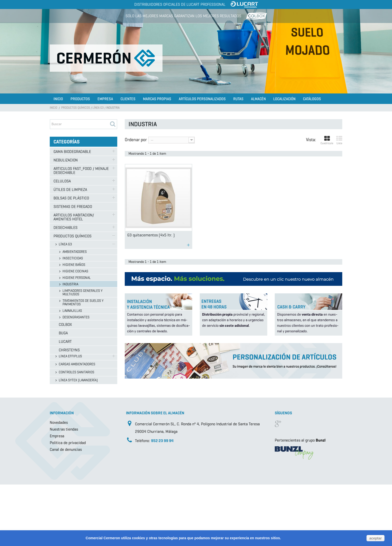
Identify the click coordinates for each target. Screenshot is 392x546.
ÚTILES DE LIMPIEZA (70, 190)
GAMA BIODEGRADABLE (72, 152)
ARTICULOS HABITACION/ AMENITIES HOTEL (74, 217)
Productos (80, 99)
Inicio (58, 99)
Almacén (258, 99)
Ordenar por (136, 139)
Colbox (60, 407)
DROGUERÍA (67, 348)
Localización (284, 99)
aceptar (375, 538)
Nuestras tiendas (64, 491)
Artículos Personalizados (202, 99)
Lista (339, 140)
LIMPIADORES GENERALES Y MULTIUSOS (82, 292)
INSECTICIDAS (73, 258)
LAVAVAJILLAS (72, 311)
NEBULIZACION (66, 160)
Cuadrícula (327, 140)
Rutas (238, 99)
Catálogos (312, 99)
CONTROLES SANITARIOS (76, 372)
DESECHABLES (65, 228)
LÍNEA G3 (98, 108)
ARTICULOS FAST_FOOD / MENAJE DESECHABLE (81, 171)
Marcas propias (157, 99)
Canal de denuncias (66, 511)
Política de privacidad (68, 504)
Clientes (128, 99)
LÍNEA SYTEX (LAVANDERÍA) (78, 380)
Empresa (105, 99)
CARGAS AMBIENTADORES (77, 364)
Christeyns (64, 432)
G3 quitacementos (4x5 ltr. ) (151, 235)
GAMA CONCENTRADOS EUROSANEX (84, 332)
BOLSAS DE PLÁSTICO (71, 198)
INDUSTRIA (70, 284)
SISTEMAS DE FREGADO (73, 207)
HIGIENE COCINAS (75, 271)
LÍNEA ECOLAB (69, 340)
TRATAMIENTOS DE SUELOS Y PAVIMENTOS (83, 302)
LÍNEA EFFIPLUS (70, 356)
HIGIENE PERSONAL (77, 278)
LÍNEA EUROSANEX (72, 324)
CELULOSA (62, 181)
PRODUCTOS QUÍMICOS (76, 108)
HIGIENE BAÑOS (74, 265)
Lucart (60, 424)
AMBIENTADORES (75, 252)
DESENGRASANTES (76, 317)
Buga (58, 415)
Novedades (59, 484)
